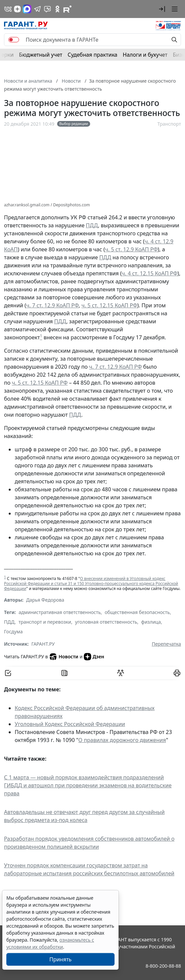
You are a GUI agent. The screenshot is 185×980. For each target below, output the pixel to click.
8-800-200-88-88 (163, 966)
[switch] (14, 40)
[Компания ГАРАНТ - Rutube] (67, 9)
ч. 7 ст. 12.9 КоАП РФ (52, 305)
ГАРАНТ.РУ (43, 644)
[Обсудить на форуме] (121, 673)
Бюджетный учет (41, 55)
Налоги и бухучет (145, 55)
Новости (64, 657)
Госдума (13, 631)
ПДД (92, 225)
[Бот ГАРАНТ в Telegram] (47, 9)
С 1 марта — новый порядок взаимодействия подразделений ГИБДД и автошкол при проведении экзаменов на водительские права (88, 785)
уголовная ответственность (106, 622)
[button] (162, 9)
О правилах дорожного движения (122, 740)
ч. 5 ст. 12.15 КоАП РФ (109, 305)
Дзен (94, 657)
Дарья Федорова (45, 600)
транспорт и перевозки (45, 622)
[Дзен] (17, 9)
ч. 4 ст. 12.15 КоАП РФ (150, 273)
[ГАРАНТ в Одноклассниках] (57, 9)
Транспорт (169, 124)
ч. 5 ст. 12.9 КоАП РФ (131, 249)
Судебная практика (92, 55)
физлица (151, 622)
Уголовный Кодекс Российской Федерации (70, 724)
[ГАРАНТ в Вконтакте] (8, 9)
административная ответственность (60, 612)
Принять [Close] (61, 959)
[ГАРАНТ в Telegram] (37, 9)
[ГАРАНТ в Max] (27, 9)
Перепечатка (166, 644)
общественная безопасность (137, 612)
